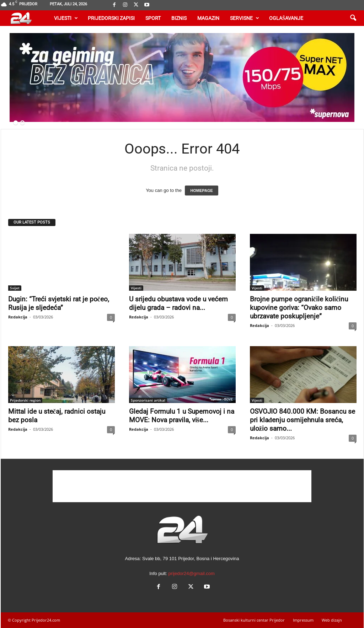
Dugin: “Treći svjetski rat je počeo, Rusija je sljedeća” (59, 303)
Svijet (15, 288)
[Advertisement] (182, 486)
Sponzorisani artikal (148, 400)
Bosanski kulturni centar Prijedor (254, 620)
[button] (353, 18)
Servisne (245, 18)
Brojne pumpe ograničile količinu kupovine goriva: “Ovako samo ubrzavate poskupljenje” (299, 308)
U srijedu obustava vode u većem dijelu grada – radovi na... (178, 303)
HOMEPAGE (201, 190)
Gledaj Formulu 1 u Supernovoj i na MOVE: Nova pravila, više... (182, 416)
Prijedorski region (25, 400)
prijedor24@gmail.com (192, 573)
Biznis (179, 18)
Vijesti (66, 18)
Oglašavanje (286, 18)
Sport (153, 18)
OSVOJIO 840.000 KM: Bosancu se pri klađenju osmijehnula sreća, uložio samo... (303, 420)
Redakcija (18, 317)
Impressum (303, 620)
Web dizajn (332, 620)
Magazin (208, 18)
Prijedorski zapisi (111, 18)
